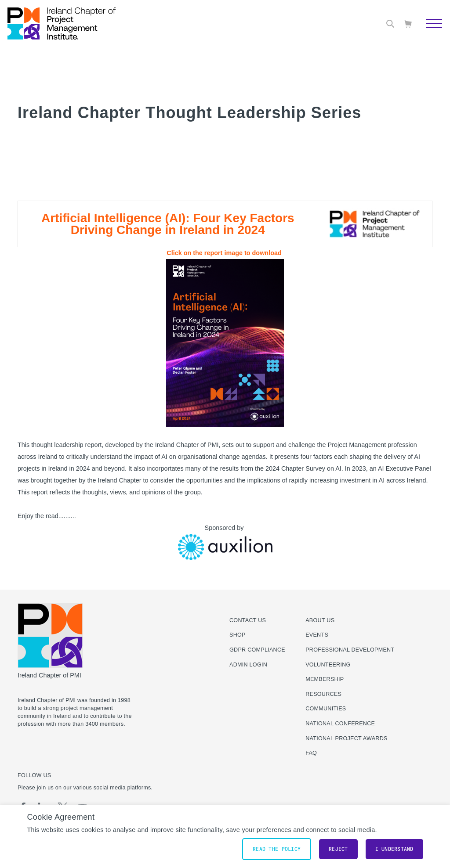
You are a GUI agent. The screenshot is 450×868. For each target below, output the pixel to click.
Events (317, 635)
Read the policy (277, 849)
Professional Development (350, 650)
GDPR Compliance (257, 650)
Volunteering (328, 665)
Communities (326, 709)
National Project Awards (347, 738)
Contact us (248, 620)
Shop (238, 635)
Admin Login (248, 665)
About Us (320, 620)
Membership (325, 679)
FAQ (311, 753)
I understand (394, 849)
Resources (323, 694)
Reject (338, 849)
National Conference (340, 724)
